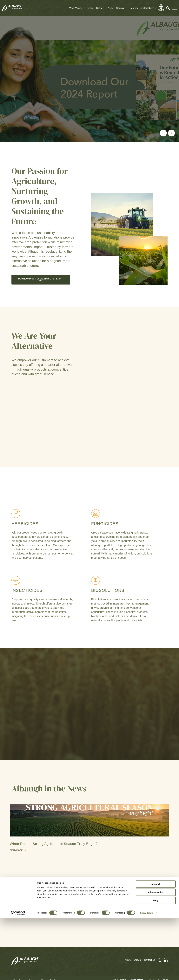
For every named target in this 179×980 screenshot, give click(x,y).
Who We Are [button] (76, 8)
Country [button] (120, 8)
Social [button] (99, 8)
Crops (90, 8)
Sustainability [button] (147, 8)
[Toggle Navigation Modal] (175, 8)
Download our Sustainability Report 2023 (41, 279)
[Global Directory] (161, 8)
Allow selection (156, 954)
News (111, 8)
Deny (156, 962)
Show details (147, 974)
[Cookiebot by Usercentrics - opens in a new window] (18, 975)
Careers (134, 8)
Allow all (156, 946)
